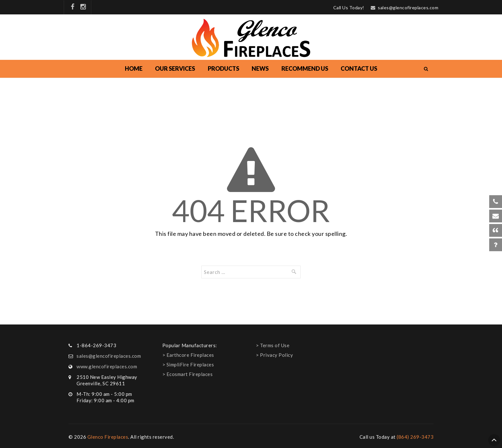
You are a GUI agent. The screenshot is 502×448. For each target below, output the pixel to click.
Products (223, 68)
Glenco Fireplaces (108, 437)
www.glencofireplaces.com (107, 366)
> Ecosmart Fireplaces (188, 374)
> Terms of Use (273, 345)
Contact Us (359, 68)
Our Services (175, 68)
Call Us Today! (349, 8)
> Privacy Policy (274, 355)
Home (134, 68)
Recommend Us (305, 68)
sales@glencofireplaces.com (408, 8)
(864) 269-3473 (415, 437)
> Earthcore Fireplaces (188, 355)
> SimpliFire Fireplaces (188, 364)
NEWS (260, 68)
